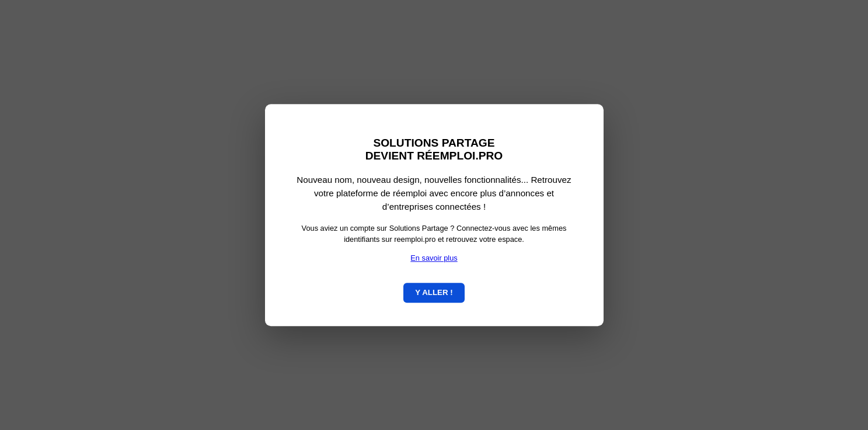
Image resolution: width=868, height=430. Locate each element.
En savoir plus (434, 258)
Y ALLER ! (434, 292)
